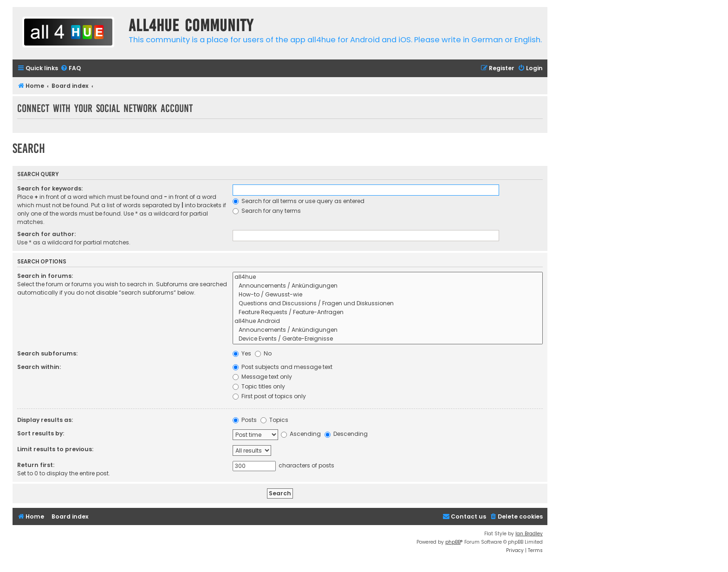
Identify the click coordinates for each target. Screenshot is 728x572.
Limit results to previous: (55, 449)
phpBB (453, 542)
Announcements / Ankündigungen (388, 286)
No (263, 353)
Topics (274, 420)
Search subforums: (47, 353)
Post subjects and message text (283, 367)
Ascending (301, 434)
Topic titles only (259, 386)
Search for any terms (267, 211)
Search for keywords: (50, 188)
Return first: (36, 465)
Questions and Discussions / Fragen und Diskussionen (388, 304)
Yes (242, 353)
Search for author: (46, 234)
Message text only (262, 377)
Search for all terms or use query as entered (299, 201)
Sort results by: (41, 433)
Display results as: (45, 420)
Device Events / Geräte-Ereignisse (388, 339)
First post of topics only (269, 396)
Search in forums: (45, 276)
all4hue (388, 277)
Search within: (39, 367)
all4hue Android (388, 321)
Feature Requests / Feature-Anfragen (388, 312)
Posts (245, 420)
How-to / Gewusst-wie (388, 295)
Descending (346, 434)
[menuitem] (71, 69)
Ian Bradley (529, 534)
